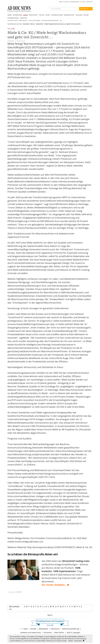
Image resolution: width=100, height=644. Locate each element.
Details (71, 641)
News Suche (84, 9)
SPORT (48, 15)
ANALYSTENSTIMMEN (35, 21)
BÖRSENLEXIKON (75, 2)
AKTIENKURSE (17, 15)
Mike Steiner (59, 633)
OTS (9, 29)
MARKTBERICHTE (23, 21)
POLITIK (42, 15)
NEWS (10, 15)
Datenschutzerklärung (71, 629)
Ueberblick (40, 24)
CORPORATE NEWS (13, 21)
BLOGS (67, 2)
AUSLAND (79, 15)
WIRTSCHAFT (33, 15)
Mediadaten (44, 629)
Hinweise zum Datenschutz (31, 633)
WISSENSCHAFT (69, 15)
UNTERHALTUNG (57, 15)
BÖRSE (26, 15)
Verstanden (78, 641)
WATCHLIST (90, 2)
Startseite (26, 24)
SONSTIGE (23, 18)
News (26, 629)
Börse (33, 24)
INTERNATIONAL (13, 18)
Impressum (55, 629)
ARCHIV (61, 2)
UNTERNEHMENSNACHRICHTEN (50, 21)
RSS (83, 2)
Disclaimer (48, 633)
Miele (13, 29)
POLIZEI (86, 15)
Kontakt (33, 629)
